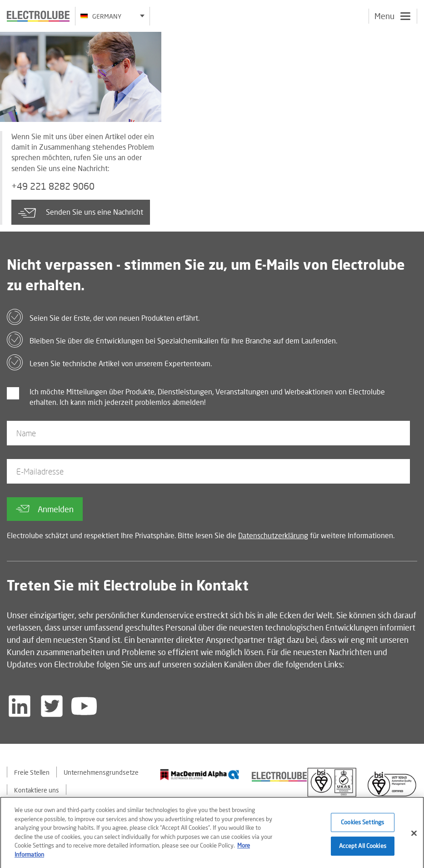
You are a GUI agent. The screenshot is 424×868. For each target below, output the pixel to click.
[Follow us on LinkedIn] (20, 706)
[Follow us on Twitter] (52, 706)
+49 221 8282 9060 (53, 186)
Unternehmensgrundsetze (101, 772)
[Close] (414, 837)
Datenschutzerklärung (273, 535)
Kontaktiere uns (37, 790)
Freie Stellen (32, 772)
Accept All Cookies (363, 849)
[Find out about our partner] (200, 775)
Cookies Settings (362, 825)
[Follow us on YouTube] (84, 706)
